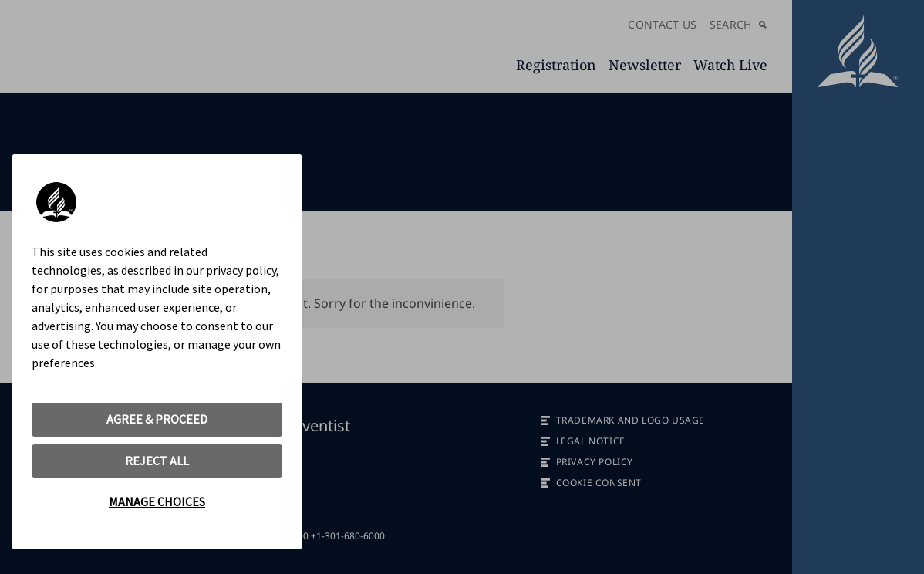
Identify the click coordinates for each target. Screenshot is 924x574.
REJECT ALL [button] (157, 461)
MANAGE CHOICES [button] (157, 501)
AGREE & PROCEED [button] (157, 419)
